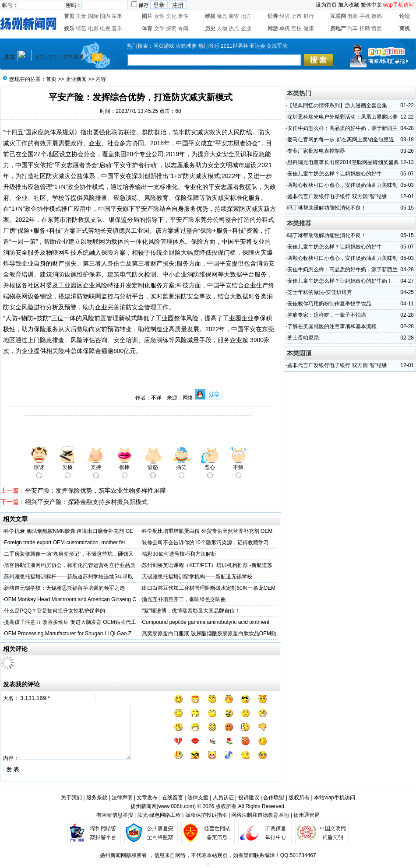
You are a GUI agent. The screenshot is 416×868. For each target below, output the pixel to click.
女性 (159, 16)
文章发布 (147, 798)
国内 (105, 16)
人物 (222, 28)
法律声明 (122, 798)
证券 (273, 16)
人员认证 (223, 798)
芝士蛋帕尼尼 (303, 338)
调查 (234, 16)
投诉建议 (249, 798)
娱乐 (69, 28)
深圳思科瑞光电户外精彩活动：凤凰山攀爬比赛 (342, 117)
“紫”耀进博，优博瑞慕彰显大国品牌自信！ (191, 611)
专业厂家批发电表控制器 (316, 151)
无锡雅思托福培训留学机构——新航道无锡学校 (197, 577)
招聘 (365, 28)
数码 (377, 16)
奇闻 (183, 28)
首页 (69, 16)
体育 (147, 28)
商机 (405, 28)
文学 (159, 28)
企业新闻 (76, 79)
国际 (93, 16)
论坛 (405, 16)
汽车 (353, 28)
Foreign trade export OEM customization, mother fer (65, 542)
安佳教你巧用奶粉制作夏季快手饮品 (329, 304)
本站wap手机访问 (335, 798)
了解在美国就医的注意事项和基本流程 (332, 326)
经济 (285, 16)
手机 (365, 16)
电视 (105, 28)
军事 (117, 16)
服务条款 (97, 798)
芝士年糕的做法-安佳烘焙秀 (320, 292)
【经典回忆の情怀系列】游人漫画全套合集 (337, 105)
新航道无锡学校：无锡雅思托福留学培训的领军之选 (64, 588)
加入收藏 (349, 5)
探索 (171, 28)
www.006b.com (176, 806)
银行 (309, 16)
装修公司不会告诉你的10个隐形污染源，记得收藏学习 (205, 542)
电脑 (353, 16)
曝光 (222, 16)
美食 (81, 16)
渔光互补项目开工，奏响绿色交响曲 (184, 599)
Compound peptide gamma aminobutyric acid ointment (206, 622)
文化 (171, 16)
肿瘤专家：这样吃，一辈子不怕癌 (327, 315)
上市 (296, 16)
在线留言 (173, 798)
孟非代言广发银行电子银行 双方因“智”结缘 (337, 196)
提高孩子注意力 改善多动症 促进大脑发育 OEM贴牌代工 (70, 622)
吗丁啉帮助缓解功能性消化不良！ (327, 208)
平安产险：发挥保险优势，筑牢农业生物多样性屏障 (95, 490)
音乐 (117, 28)
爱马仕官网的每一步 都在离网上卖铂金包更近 (340, 140)
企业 (246, 28)
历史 (210, 28)
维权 (210, 16)
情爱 (377, 28)
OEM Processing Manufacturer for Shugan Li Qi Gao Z (68, 633)
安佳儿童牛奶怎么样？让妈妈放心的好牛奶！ (340, 281)
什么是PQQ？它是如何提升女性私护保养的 (55, 611)
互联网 (338, 16)
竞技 (296, 28)
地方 (246, 16)
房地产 (338, 28)
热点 (234, 28)
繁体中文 (371, 5)
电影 (93, 28)
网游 (273, 28)
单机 (285, 28)
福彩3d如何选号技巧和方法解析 (179, 554)
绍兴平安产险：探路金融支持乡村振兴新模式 (86, 502)
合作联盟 (274, 798)
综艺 (81, 28)
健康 (309, 28)
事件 (183, 16)
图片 (147, 16)
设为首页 (326, 5)
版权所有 (299, 798)
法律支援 (198, 798)
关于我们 (71, 798)
